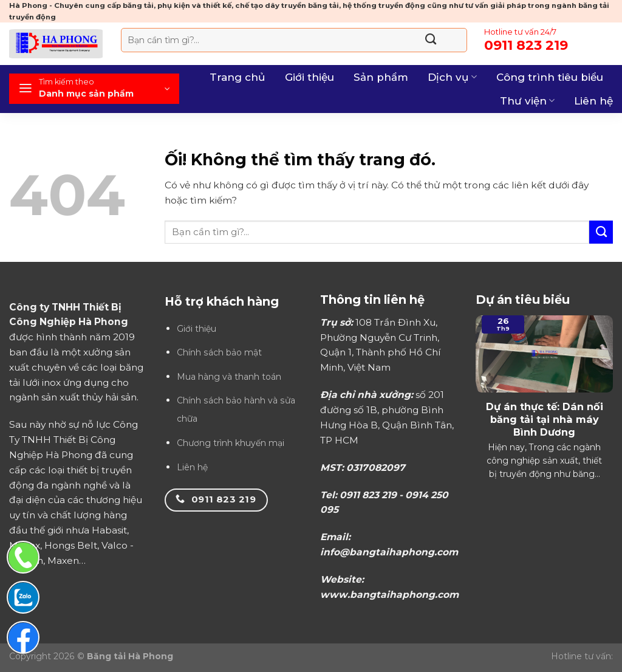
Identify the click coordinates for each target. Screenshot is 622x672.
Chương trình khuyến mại (231, 443)
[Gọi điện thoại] (23, 557)
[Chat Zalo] (23, 597)
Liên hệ (593, 101)
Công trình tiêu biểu (550, 77)
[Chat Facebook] (23, 637)
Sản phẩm (381, 77)
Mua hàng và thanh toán (229, 377)
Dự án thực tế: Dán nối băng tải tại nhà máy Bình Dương (545, 419)
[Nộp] (431, 40)
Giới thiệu (309, 77)
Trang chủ (238, 77)
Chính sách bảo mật (219, 352)
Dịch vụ (452, 77)
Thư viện (527, 101)
